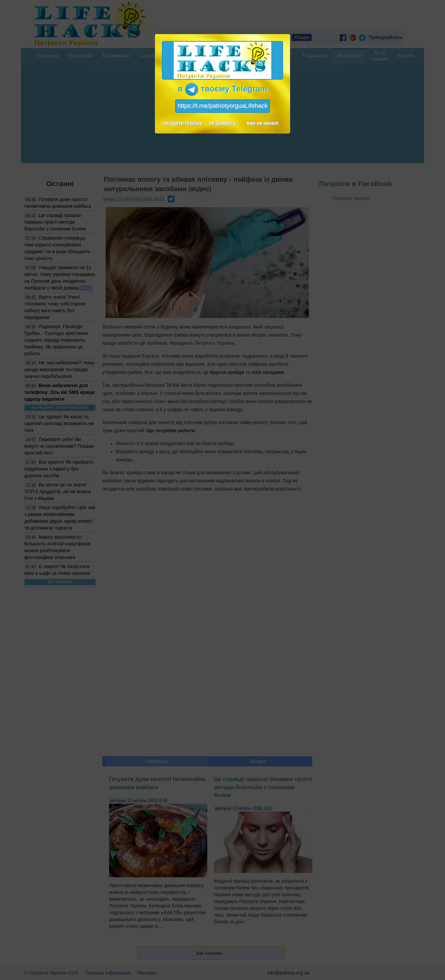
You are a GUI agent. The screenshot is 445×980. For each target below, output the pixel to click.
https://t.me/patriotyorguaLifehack (222, 106)
